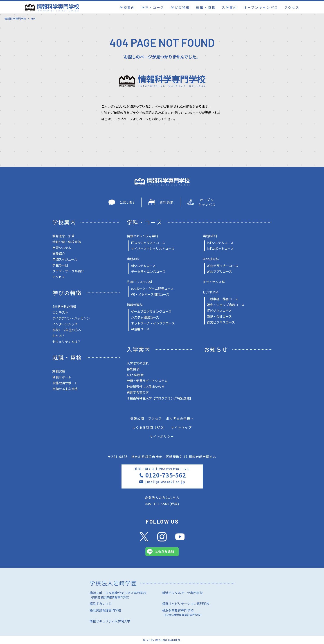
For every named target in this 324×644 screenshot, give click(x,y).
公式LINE (122, 202)
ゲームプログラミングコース (151, 311)
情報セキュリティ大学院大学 (110, 621)
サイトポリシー (162, 436)
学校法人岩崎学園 (113, 583)
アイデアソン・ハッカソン (71, 318)
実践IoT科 (210, 236)
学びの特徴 (180, 7)
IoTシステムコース (220, 243)
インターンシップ (65, 324)
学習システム (62, 248)
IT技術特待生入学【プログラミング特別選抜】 (160, 398)
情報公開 (137, 418)
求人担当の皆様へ (180, 418)
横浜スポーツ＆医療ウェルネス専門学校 (126, 595)
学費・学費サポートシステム (147, 381)
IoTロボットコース (220, 249)
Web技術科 (211, 259)
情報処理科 (135, 305)
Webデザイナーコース (223, 266)
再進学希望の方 (138, 392)
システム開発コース (145, 317)
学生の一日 (60, 265)
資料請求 (161, 202)
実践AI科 (133, 259)
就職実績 (59, 371)
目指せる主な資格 (65, 389)
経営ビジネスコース (221, 322)
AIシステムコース (143, 266)
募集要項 (133, 369)
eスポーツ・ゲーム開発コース (152, 289)
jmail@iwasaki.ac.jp (165, 482)
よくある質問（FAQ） (150, 427)
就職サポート (62, 377)
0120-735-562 (166, 475)
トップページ (123, 119)
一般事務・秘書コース (222, 299)
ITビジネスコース (219, 311)
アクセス (292, 7)
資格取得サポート (65, 383)
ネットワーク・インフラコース (153, 323)
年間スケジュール (65, 259)
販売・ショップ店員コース (226, 305)
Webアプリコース (219, 271)
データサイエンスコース (148, 271)
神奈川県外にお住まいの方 (146, 386)
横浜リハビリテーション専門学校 (186, 604)
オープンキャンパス (261, 7)
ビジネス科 (211, 292)
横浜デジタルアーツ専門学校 (182, 593)
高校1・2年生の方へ (67, 330)
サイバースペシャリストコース (153, 249)
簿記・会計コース (219, 316)
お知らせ (216, 349)
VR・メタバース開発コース (150, 294)
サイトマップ (181, 427)
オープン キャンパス (201, 202)
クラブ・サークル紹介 (68, 271)
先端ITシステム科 (139, 282)
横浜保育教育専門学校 (198, 613)
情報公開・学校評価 (67, 242)
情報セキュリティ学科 (143, 236)
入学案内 (229, 7)
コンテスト (60, 312)
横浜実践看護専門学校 (105, 610)
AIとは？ (59, 336)
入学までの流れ (138, 363)
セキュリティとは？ (66, 342)
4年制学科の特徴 (64, 306)
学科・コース (153, 7)
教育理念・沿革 (63, 236)
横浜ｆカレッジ (101, 604)
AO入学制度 (135, 375)
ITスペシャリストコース (148, 243)
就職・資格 (206, 7)
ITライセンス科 (214, 282)
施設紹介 (59, 253)
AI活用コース (140, 329)
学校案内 (127, 7)
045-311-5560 (157, 504)
